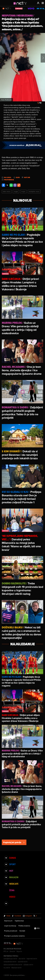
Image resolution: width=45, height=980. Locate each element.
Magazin (14, 877)
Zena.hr (12, 951)
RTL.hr (6, 951)
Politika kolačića (24, 926)
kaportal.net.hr (32, 959)
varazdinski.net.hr (10, 962)
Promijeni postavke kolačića (14, 936)
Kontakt (22, 931)
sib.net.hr (22, 959)
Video (12, 897)
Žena (12, 890)
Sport (12, 864)
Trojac (23, 191)
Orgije (16, 191)
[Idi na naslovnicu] (21, 6)
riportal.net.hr (23, 962)
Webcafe (14, 884)
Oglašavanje (19, 921)
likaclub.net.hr (16, 968)
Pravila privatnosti (11, 931)
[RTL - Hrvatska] (8, 944)
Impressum (8, 921)
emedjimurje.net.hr (10, 959)
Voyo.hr (19, 951)
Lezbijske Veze (34, 191)
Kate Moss (7, 191)
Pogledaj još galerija (14, 842)
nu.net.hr (7, 968)
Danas (13, 858)
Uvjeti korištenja (10, 926)
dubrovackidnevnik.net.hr (13, 965)
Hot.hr (27, 178)
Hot (11, 871)
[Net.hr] (18, 944)
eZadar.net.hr (28, 965)
